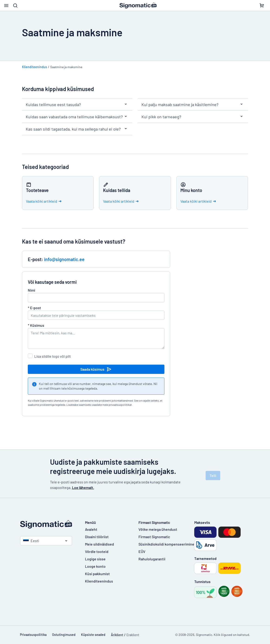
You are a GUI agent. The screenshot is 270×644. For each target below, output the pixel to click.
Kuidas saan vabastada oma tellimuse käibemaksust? (77, 117)
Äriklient (117, 635)
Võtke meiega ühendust (158, 529)
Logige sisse (95, 559)
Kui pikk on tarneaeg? (193, 117)
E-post (34, 308)
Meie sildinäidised (99, 544)
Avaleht (91, 529)
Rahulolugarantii (152, 559)
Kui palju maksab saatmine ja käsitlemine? (193, 104)
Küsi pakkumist (97, 574)
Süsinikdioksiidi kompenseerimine (166, 544)
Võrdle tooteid (97, 551)
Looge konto (95, 566)
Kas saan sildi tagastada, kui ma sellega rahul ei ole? (77, 129)
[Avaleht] (48, 524)
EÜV (142, 551)
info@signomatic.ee (64, 259)
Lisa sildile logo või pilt (53, 356)
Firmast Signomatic (154, 537)
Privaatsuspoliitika (33, 635)
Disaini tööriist (97, 537)
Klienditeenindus (35, 67)
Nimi (31, 290)
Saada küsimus (96, 369)
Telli (213, 475)
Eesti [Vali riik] (31, 541)
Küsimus (36, 325)
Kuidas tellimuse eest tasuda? (77, 104)
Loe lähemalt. (83, 487)
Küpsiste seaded (93, 635)
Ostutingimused (64, 635)
